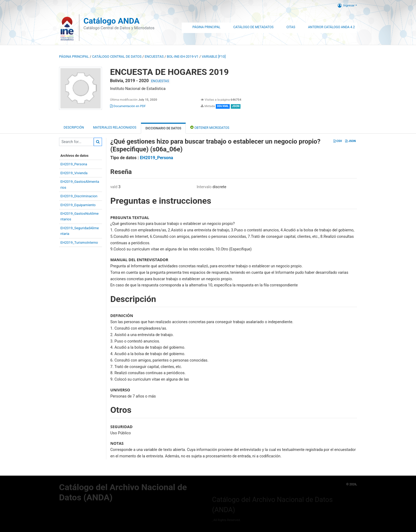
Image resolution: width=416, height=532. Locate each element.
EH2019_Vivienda (74, 173)
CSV (338, 141)
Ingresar (346, 5)
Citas (291, 27)
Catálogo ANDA (112, 21)
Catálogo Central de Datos (117, 57)
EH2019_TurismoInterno (79, 243)
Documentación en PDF (128, 106)
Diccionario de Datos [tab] (163, 128)
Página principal (74, 57)
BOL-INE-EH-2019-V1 (183, 57)
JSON (350, 141)
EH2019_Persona (74, 164)
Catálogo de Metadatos (253, 27)
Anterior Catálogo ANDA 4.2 (331, 27)
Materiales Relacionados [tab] (115, 127)
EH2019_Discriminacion (79, 196)
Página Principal (206, 27)
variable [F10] (214, 57)
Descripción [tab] (74, 127)
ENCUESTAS (154, 57)
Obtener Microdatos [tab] (210, 127)
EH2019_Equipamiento (78, 205)
